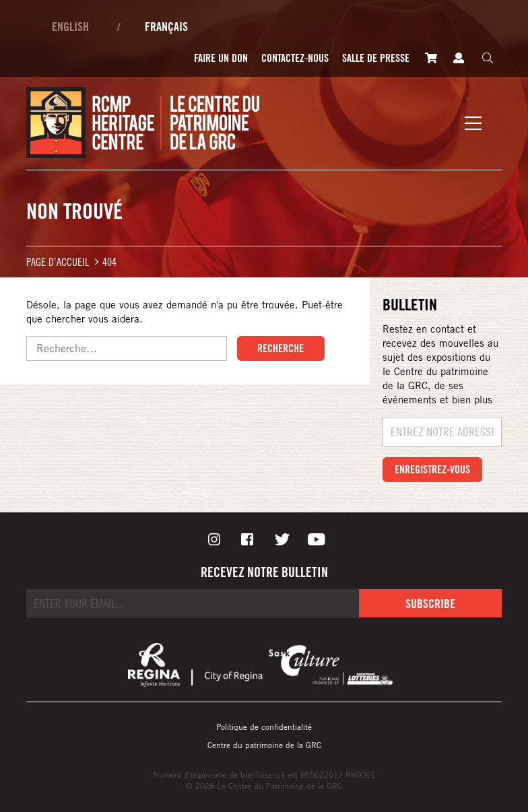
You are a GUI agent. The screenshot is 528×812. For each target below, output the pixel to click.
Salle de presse (376, 58)
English (70, 26)
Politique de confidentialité (264, 726)
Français (166, 26)
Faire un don (221, 58)
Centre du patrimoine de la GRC (264, 745)
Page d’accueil (58, 262)
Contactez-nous (295, 58)
